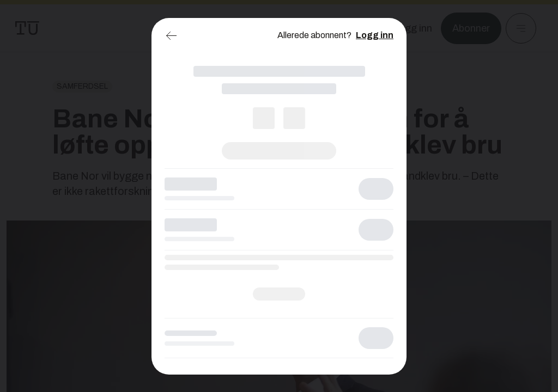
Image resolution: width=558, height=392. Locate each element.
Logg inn (375, 35)
